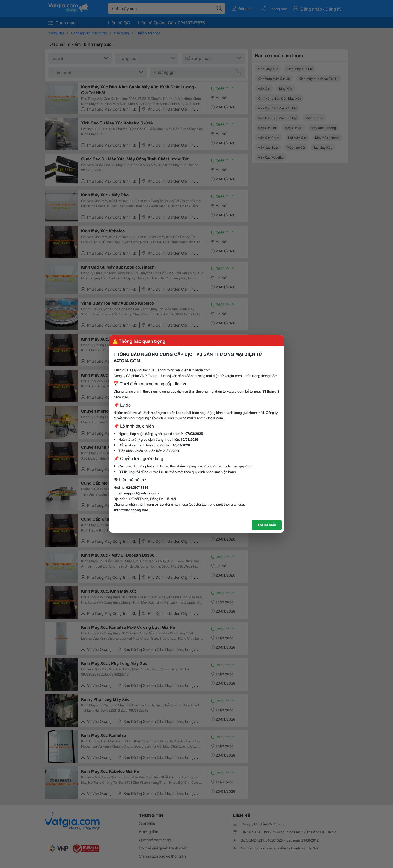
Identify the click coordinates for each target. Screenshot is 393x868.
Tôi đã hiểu (267, 525)
